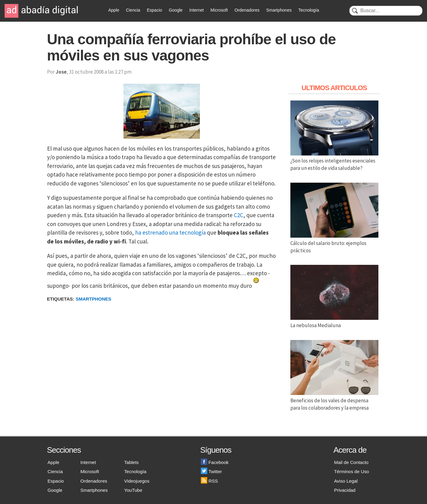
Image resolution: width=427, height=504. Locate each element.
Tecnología (309, 10)
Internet (196, 10)
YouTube (133, 490)
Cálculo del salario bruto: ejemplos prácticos (334, 243)
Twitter (211, 471)
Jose (61, 72)
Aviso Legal (346, 481)
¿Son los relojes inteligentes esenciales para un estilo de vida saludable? (334, 161)
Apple (114, 10)
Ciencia (133, 10)
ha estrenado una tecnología (170, 232)
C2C (239, 215)
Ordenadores (247, 10)
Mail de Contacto (351, 462)
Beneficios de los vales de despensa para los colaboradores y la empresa (334, 400)
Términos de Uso (352, 471)
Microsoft (219, 10)
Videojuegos (137, 481)
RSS (209, 481)
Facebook (215, 462)
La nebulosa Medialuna (334, 322)
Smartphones (279, 10)
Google (176, 10)
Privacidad (345, 490)
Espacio (154, 10)
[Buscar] (386, 11)
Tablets (131, 462)
